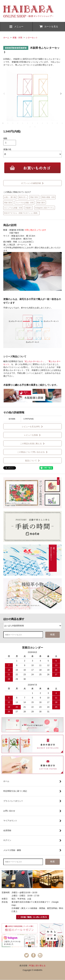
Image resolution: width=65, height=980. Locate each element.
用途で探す (34, 197)
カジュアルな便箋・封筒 (13, 208)
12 (57, 123)
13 (62, 123)
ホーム (6, 38)
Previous (4, 94)
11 (52, 123)
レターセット (32, 38)
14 (30, 127)
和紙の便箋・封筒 (48, 197)
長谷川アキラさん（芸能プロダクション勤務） (21, 213)
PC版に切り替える (37, 966)
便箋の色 (7, 149)
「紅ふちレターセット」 (34, 361)
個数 (5, 138)
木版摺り (29, 208)
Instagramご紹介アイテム (45, 208)
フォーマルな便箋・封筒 (25, 203)
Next (61, 94)
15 (35, 127)
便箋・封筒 (17, 38)
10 (47, 123)
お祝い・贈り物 (10, 197)
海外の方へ (23, 197)
